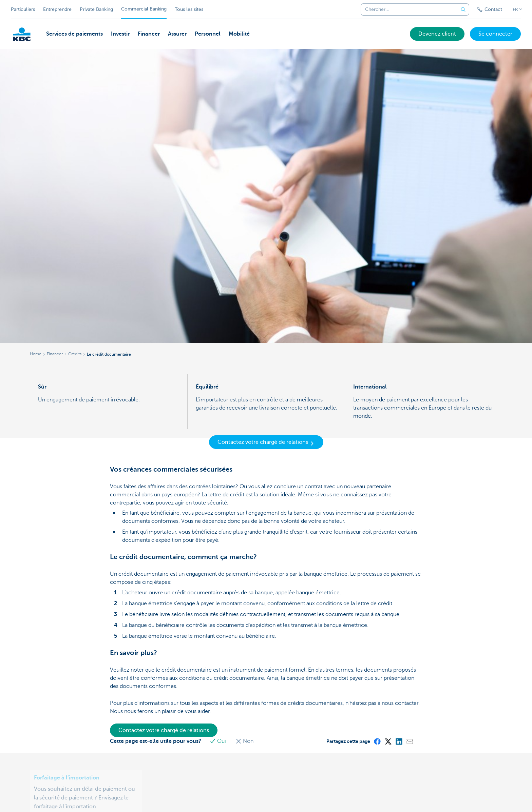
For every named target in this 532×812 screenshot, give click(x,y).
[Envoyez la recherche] (463, 9)
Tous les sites (189, 9)
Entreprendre (57, 9)
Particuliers (23, 9)
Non (245, 741)
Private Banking (96, 9)
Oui (220, 741)
